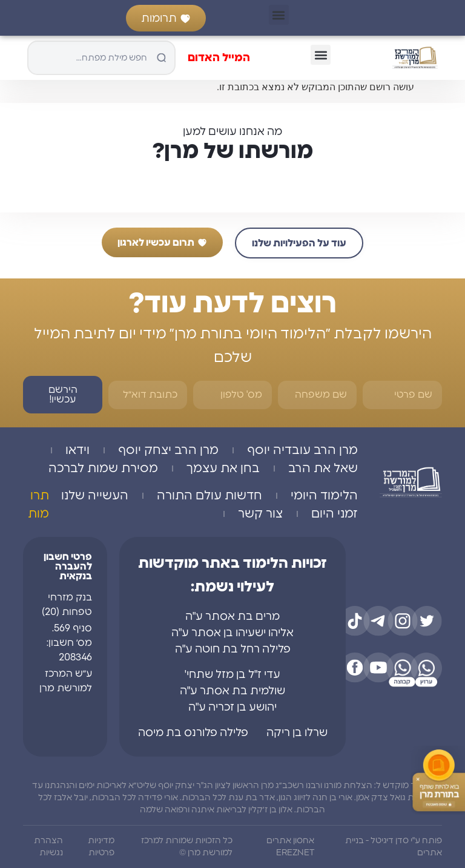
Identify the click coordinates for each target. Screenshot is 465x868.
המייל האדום (219, 58)
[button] (279, 15)
